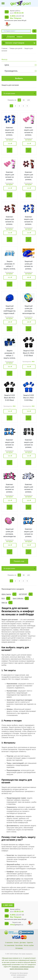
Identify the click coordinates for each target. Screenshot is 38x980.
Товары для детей (16, 48)
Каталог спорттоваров (15, 43)
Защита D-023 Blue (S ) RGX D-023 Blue (29, 398)
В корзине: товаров (15, 37)
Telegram (18, 18)
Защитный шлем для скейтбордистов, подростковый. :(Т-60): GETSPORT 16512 (10, 313)
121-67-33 (17, 16)
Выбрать (19, 78)
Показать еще (19, 561)
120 (28, 100)
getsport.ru (17, 925)
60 (24, 100)
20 (19, 100)
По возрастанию (9, 93)
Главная (4, 48)
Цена (7, 65)
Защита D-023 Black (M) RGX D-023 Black (9, 398)
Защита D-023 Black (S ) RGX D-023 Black (28, 353)
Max (12, 18)
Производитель (11, 71)
